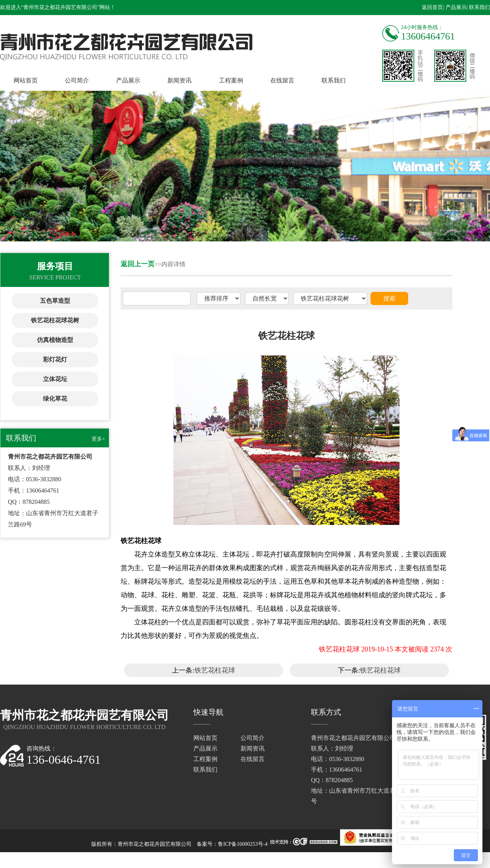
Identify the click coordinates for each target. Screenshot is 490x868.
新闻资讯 (179, 80)
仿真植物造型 (55, 340)
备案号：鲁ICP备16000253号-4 (232, 844)
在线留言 (282, 80)
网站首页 (26, 80)
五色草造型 (55, 301)
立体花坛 (55, 379)
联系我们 (334, 80)
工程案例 (231, 80)
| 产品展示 (455, 7)
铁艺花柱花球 (215, 670)
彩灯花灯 (55, 359)
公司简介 (77, 80)
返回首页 (432, 7)
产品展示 (128, 80)
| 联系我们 (478, 7)
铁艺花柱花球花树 (55, 320)
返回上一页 (138, 264)
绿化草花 (55, 399)
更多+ (98, 439)
